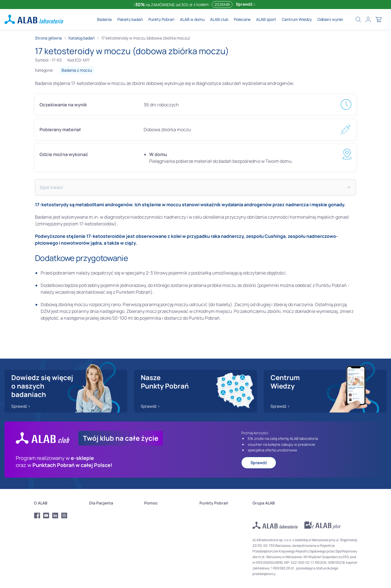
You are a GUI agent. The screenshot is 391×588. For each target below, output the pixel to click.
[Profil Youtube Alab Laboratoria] (46, 515)
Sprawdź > (21, 406)
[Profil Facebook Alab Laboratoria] (37, 515)
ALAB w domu (192, 19)
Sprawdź (246, 4)
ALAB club (219, 19)
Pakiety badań (130, 19)
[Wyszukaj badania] (358, 19)
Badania (104, 19)
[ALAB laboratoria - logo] (34, 19)
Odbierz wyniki (330, 19)
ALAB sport (266, 19)
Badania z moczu (77, 70)
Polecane (242, 19)
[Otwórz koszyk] (379, 19)
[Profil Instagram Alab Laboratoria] (64, 515)
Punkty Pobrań (161, 19)
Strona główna (48, 38)
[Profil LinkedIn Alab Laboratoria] (55, 515)
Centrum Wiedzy (297, 19)
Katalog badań (82, 38)
